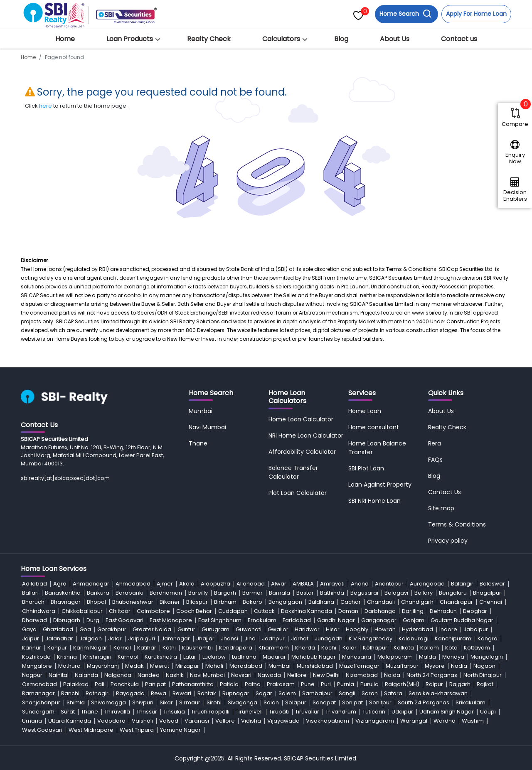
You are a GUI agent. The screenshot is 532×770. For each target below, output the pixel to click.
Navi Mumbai (207, 427)
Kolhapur (375, 648)
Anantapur (389, 584)
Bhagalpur (487, 593)
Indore (448, 629)
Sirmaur (190, 702)
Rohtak (207, 693)
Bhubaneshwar (133, 602)
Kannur (32, 648)
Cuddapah (233, 611)
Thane (198, 443)
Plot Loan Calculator (298, 493)
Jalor (115, 638)
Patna (253, 684)
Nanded (149, 675)
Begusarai (364, 593)
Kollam (430, 648)
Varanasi (197, 721)
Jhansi (229, 638)
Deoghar (475, 611)
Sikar (166, 702)
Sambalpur (317, 693)
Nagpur (32, 675)
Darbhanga (380, 611)
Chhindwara (39, 611)
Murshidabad (315, 666)
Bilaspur (197, 602)
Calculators (281, 39)
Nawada (269, 675)
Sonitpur (380, 702)
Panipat (155, 684)
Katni (169, 648)
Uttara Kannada (70, 721)
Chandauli (381, 602)
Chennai (491, 602)
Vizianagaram (375, 721)
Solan (271, 702)
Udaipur (402, 712)
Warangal (414, 721)
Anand (360, 584)
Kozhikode (36, 657)
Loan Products (130, 39)
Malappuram (395, 657)
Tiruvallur (307, 712)
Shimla (76, 702)
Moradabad (246, 666)
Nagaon (484, 666)
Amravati (332, 584)
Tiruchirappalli (210, 712)
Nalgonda (118, 675)
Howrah (385, 629)
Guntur (186, 629)
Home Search (406, 14)
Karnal (122, 648)
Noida (392, 675)
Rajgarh (460, 684)
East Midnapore (171, 620)
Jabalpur (476, 629)
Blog (341, 39)
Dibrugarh (67, 620)
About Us (395, 39)
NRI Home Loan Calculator (306, 435)
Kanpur (57, 648)
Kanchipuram (453, 638)
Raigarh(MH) (402, 684)
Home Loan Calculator (301, 419)
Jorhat (300, 638)
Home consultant (374, 427)
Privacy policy (448, 541)
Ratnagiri (98, 693)
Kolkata (404, 648)
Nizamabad (362, 675)
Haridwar (307, 629)
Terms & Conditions (457, 524)
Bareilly (198, 593)
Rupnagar (236, 693)
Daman (348, 611)
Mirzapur (187, 666)
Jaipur (31, 638)
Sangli (347, 693)
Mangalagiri (487, 657)
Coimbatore (153, 611)
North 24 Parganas (432, 675)
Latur (190, 657)
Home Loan (365, 411)
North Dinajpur (483, 675)
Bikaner (170, 602)
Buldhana (321, 602)
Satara (393, 693)
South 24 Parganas (424, 702)
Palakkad (76, 684)
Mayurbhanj (103, 666)
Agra (60, 584)
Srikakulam (470, 702)
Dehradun (443, 611)
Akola (187, 584)
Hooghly (357, 629)
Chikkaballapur (82, 611)
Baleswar (492, 584)
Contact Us (445, 492)
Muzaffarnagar (359, 666)
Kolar (350, 648)
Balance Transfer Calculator (293, 472)
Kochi (329, 648)
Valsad (169, 721)
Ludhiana (244, 657)
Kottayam (477, 648)
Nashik (175, 675)
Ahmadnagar (91, 584)
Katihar (147, 648)
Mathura (69, 666)
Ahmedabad (133, 584)
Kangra (488, 638)
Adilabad (34, 584)
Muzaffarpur (402, 666)
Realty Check (209, 39)
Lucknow (214, 657)
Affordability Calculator (302, 452)
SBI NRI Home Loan (374, 501)
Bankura (98, 593)
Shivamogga (108, 702)
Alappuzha (216, 584)
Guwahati (249, 629)
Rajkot (485, 684)
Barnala (280, 593)
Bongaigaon (285, 602)
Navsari (241, 675)
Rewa (159, 693)
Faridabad (297, 620)
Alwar (279, 584)
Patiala (229, 684)
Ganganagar (379, 620)
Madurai (274, 657)
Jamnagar (176, 638)
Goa (85, 629)
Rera (435, 443)
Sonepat (324, 702)
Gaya (29, 629)
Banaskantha (63, 593)
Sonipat (352, 702)
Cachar (351, 602)
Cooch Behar (194, 611)
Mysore (435, 666)
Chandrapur (456, 602)
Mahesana (357, 657)
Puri (326, 684)
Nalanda (86, 675)
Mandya (453, 657)
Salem (287, 693)
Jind (250, 638)
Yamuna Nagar (180, 730)
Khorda (305, 648)
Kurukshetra (161, 657)
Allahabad (251, 584)
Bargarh (225, 593)
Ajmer (165, 584)
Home (65, 39)
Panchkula (125, 684)
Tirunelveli (249, 712)
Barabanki (129, 593)
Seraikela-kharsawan (438, 693)
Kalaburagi (414, 638)
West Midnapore (91, 730)
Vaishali (142, 721)
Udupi (488, 712)
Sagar (264, 693)
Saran (370, 693)
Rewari (182, 693)
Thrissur (147, 712)
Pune (308, 684)
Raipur (434, 684)
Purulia (369, 684)
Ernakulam (262, 620)
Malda (427, 657)
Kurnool (128, 657)
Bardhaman (166, 593)
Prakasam (281, 684)
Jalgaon (91, 638)
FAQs (435, 460)
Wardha (445, 721)
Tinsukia (174, 712)
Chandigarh (417, 602)
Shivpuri (143, 702)
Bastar (305, 593)
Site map (441, 508)
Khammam (274, 648)
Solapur (296, 702)
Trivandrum (341, 712)
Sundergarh (38, 712)
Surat (68, 712)
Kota (451, 648)
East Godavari (124, 620)
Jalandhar (59, 638)
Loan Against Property (380, 485)
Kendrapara (236, 648)
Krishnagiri (97, 657)
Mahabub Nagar (314, 657)
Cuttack (264, 611)
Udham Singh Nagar (447, 712)
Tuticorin (374, 712)
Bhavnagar (66, 602)
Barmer (252, 593)
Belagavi (396, 593)
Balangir (462, 584)
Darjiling (413, 611)
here (46, 106)
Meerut (160, 666)
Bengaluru (453, 593)
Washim (473, 721)
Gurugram (216, 629)
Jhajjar (205, 638)
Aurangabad (427, 584)
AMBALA (303, 584)
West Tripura (137, 730)
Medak (134, 666)
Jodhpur (273, 638)
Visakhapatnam (328, 721)
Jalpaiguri (142, 638)
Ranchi (70, 693)
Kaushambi (197, 648)
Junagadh (329, 638)
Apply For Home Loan (476, 14)
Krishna (67, 657)
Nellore (297, 675)
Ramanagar (38, 693)
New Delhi (326, 675)
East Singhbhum (220, 620)
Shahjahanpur (41, 702)
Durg (93, 620)
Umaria (32, 721)
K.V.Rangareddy (371, 638)
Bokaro (252, 602)
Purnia (346, 684)
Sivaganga (243, 702)
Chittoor (120, 611)
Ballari (30, 593)
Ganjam (414, 620)
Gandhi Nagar (336, 620)
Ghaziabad (58, 629)
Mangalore (37, 666)
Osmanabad (39, 684)
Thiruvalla (117, 712)
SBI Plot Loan (366, 468)
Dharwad (34, 620)
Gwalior (278, 629)
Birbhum (225, 602)
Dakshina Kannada (307, 611)
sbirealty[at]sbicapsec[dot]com (65, 478)
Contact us (459, 39)
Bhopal (96, 602)
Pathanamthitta (193, 684)
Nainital (59, 675)
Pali (100, 684)
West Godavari (42, 730)
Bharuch (33, 602)
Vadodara (111, 721)
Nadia (459, 666)
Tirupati (279, 712)
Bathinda (332, 593)
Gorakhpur (112, 629)
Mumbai (201, 411)
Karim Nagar (90, 648)
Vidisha (251, 721)
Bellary (424, 593)
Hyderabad (417, 629)
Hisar (333, 629)
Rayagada (130, 693)
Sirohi (214, 702)
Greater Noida (152, 629)
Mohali (214, 666)
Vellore (225, 721)
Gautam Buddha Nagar (462, 620)
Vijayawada (283, 721)
